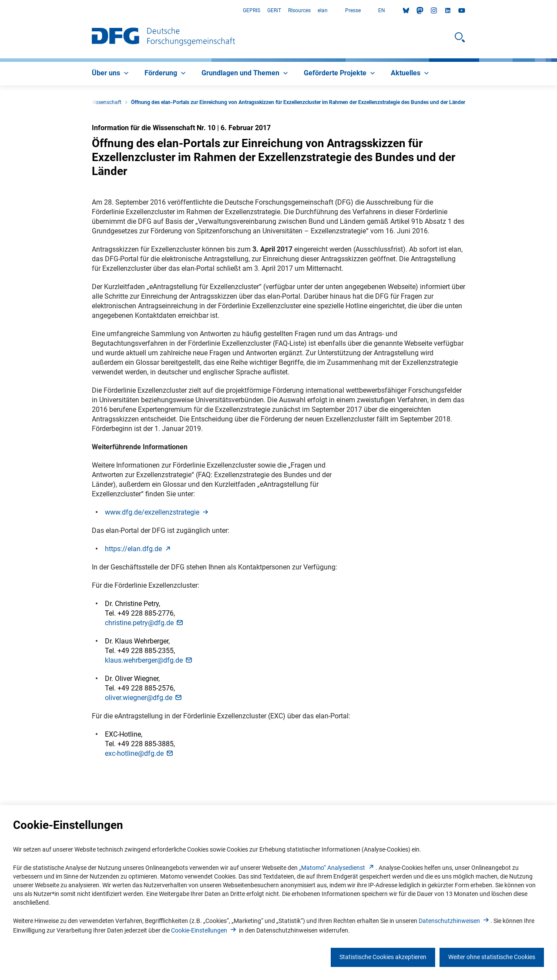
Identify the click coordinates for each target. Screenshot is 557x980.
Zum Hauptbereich (0, 11)
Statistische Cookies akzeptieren (383, 957)
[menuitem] (111, 74)
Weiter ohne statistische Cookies (492, 957)
